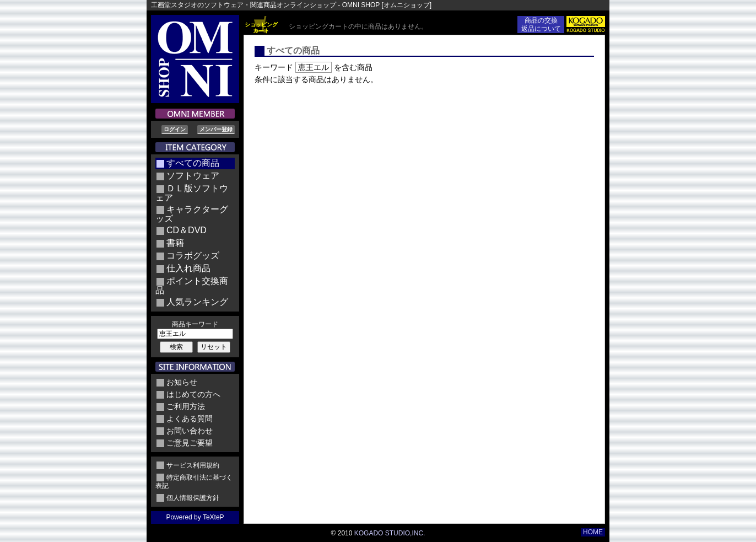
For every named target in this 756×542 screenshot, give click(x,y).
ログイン (175, 129)
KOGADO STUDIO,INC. (390, 533)
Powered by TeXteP (195, 517)
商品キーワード (195, 324)
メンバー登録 (216, 129)
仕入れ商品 (188, 268)
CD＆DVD (187, 230)
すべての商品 (193, 163)
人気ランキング (197, 302)
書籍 (175, 243)
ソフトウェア (193, 176)
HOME (593, 532)
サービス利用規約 (193, 465)
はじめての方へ (193, 394)
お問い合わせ (190, 431)
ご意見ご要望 (190, 443)
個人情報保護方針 (193, 498)
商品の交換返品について (541, 25)
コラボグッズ (193, 256)
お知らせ (182, 382)
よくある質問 (190, 418)
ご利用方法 (186, 406)
